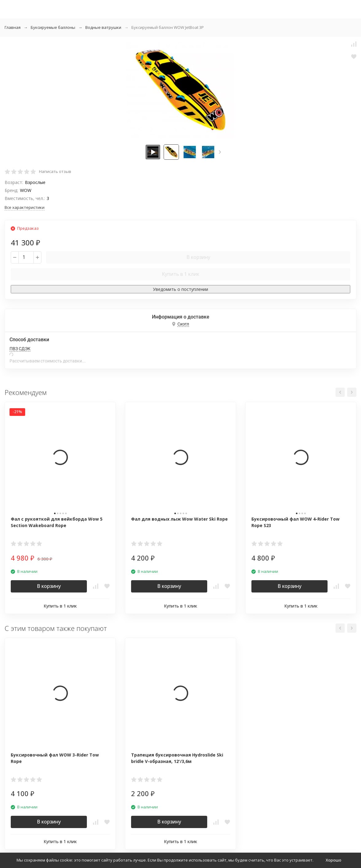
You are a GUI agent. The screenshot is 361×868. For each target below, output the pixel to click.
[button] (220, 152)
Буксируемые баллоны (53, 27)
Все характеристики (25, 207)
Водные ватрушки (103, 27)
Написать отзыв (55, 171)
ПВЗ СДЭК (20, 349)
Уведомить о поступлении (180, 289)
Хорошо (334, 860)
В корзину (198, 257)
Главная (13, 27)
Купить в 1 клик (180, 274)
